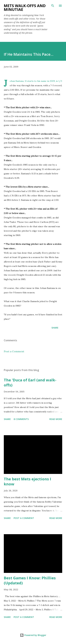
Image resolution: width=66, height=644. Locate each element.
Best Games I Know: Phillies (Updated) (30, 580)
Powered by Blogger (33, 635)
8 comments (21, 419)
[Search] (53, 6)
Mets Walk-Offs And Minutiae (25, 7)
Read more (56, 419)
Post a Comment (14, 351)
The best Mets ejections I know (27, 481)
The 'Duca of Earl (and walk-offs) (30, 382)
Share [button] (55, 328)
